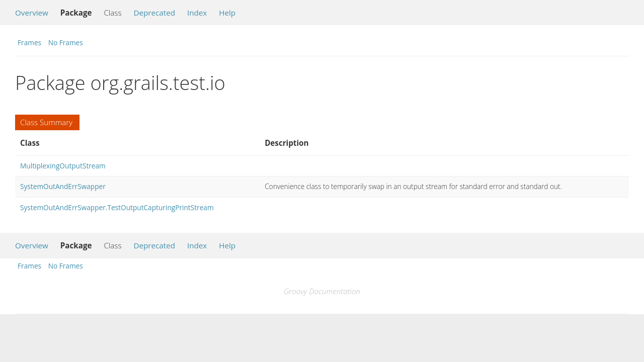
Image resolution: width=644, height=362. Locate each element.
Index (197, 13)
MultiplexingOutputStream (63, 166)
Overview (32, 13)
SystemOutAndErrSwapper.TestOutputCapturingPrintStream (117, 207)
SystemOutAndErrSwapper (63, 186)
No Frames (66, 42)
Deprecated (154, 13)
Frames (29, 42)
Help (227, 13)
